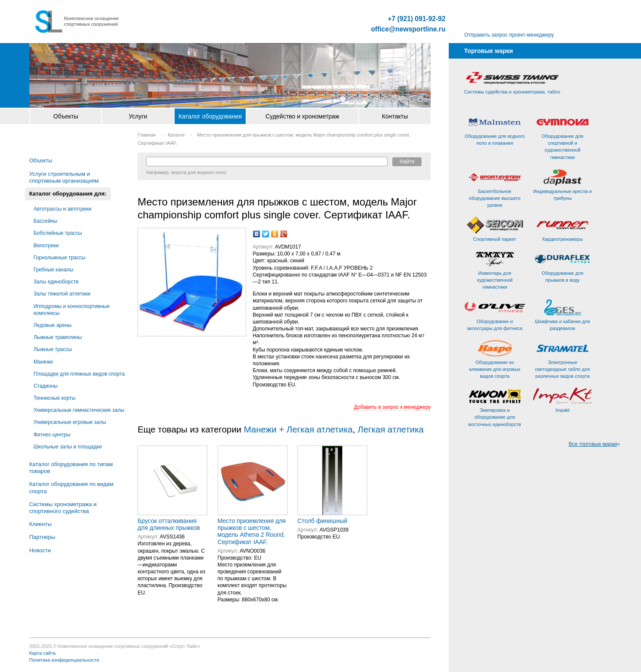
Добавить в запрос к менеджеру (392, 407)
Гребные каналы (53, 270)
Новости (40, 550)
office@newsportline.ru (408, 29)
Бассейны (45, 221)
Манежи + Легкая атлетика (299, 429)
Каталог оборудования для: (68, 194)
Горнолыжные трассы (59, 258)
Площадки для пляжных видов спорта (79, 374)
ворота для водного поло (199, 172)
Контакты (395, 116)
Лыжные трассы (53, 349)
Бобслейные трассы (58, 233)
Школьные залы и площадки (68, 447)
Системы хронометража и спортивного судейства (63, 508)
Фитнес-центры (52, 435)
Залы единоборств (56, 282)
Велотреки (46, 246)
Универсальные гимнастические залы (79, 410)
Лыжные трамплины (58, 337)
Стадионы (46, 386)
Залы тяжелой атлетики (62, 294)
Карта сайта (42, 653)
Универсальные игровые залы (70, 422)
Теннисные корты (55, 398)
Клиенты (41, 524)
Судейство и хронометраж (302, 116)
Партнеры (42, 537)
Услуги (138, 116)
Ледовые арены (53, 325)
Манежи (43, 362)
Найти (407, 162)
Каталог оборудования (210, 116)
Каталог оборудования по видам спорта (72, 487)
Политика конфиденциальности (64, 660)
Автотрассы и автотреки (63, 209)
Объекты (66, 116)
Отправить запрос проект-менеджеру (509, 35)
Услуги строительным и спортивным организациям (64, 177)
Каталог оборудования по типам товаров (71, 468)
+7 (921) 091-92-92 (417, 19)
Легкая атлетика (391, 429)
